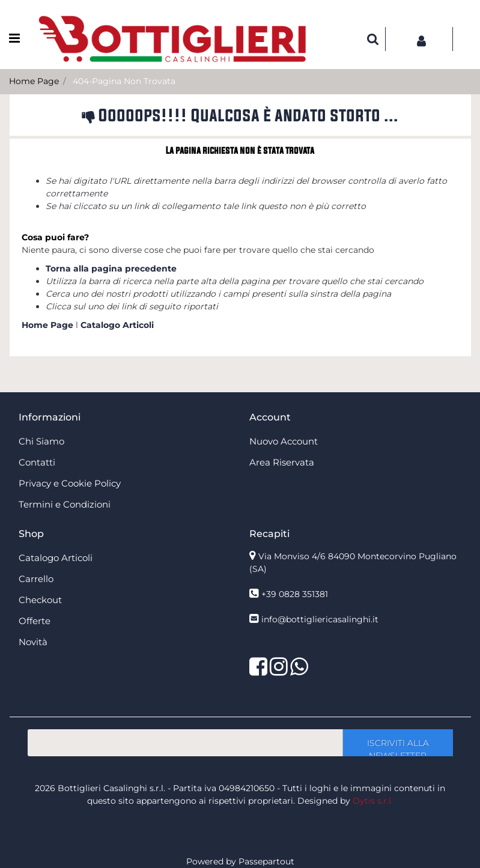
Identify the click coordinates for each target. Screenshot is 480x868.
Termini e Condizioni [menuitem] (65, 504)
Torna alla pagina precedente (111, 269)
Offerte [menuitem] (35, 621)
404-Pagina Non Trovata (124, 81)
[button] (398, 743)
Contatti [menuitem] (37, 462)
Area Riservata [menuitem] (282, 462)
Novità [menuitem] (33, 642)
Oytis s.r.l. (373, 801)
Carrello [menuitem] (36, 579)
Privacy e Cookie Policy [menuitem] (70, 483)
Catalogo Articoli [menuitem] (56, 558)
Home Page (34, 81)
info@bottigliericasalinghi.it (320, 619)
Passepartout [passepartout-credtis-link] (266, 861)
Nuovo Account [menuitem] (284, 441)
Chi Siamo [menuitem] (41, 441)
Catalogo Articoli (117, 325)
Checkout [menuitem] (40, 600)
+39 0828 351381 (295, 594)
